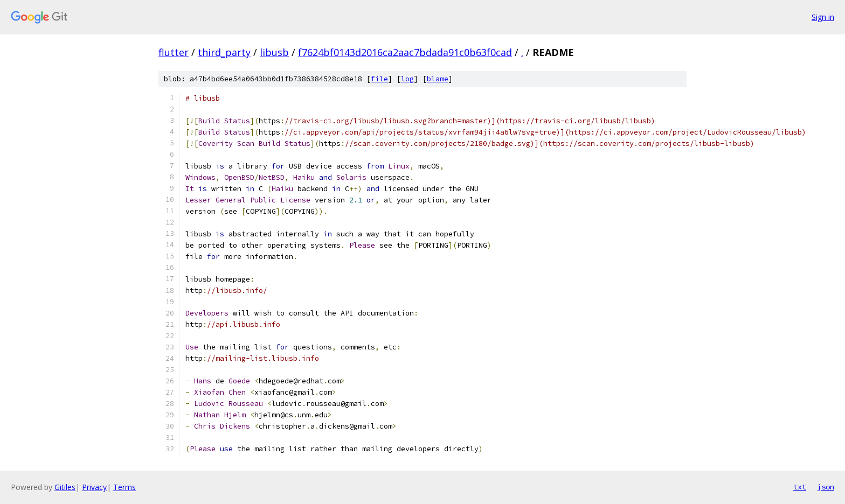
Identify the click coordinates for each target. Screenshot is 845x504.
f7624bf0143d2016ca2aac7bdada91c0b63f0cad (405, 52)
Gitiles (65, 487)
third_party (224, 52)
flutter (174, 52)
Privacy (94, 487)
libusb (274, 52)
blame (438, 79)
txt (800, 487)
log (407, 79)
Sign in (823, 17)
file (379, 79)
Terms (124, 487)
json (826, 487)
